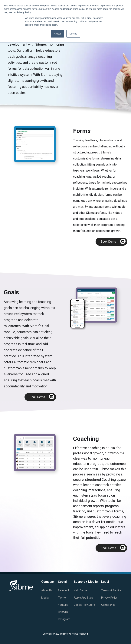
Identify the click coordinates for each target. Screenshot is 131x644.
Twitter (62, 598)
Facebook (64, 590)
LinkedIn (63, 612)
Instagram (64, 619)
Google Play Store (84, 605)
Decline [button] (73, 34)
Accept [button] (57, 34)
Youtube (63, 605)
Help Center (81, 590)
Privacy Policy (109, 598)
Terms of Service (111, 590)
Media (45, 598)
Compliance (108, 605)
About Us (47, 590)
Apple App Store (84, 598)
